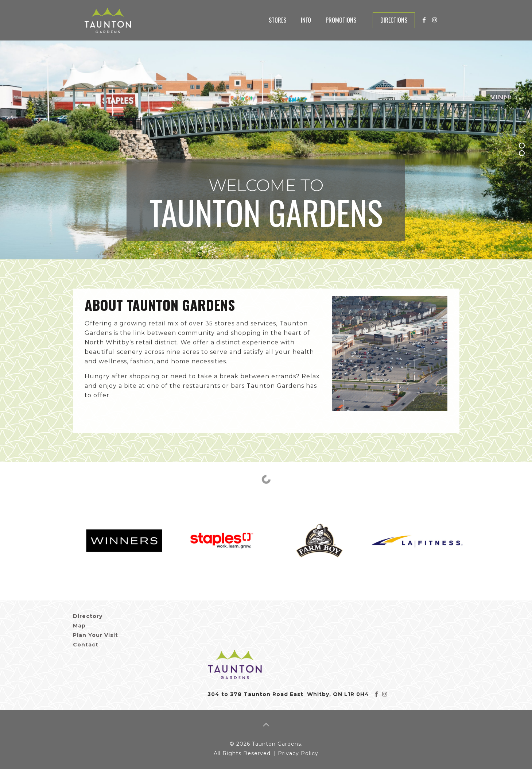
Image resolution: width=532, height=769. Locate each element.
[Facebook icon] (424, 20)
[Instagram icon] (435, 20)
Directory (88, 616)
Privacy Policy (298, 753)
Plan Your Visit (96, 635)
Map (79, 626)
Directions (394, 20)
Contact (86, 645)
